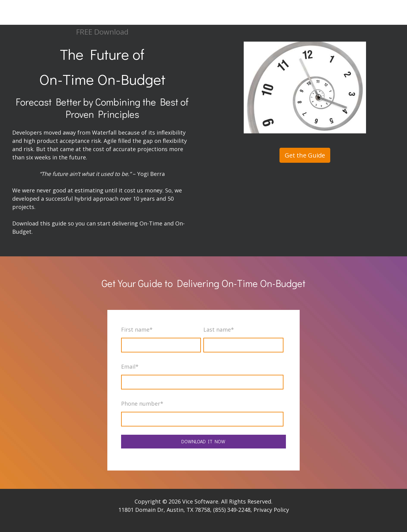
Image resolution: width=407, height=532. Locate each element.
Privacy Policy (271, 510)
